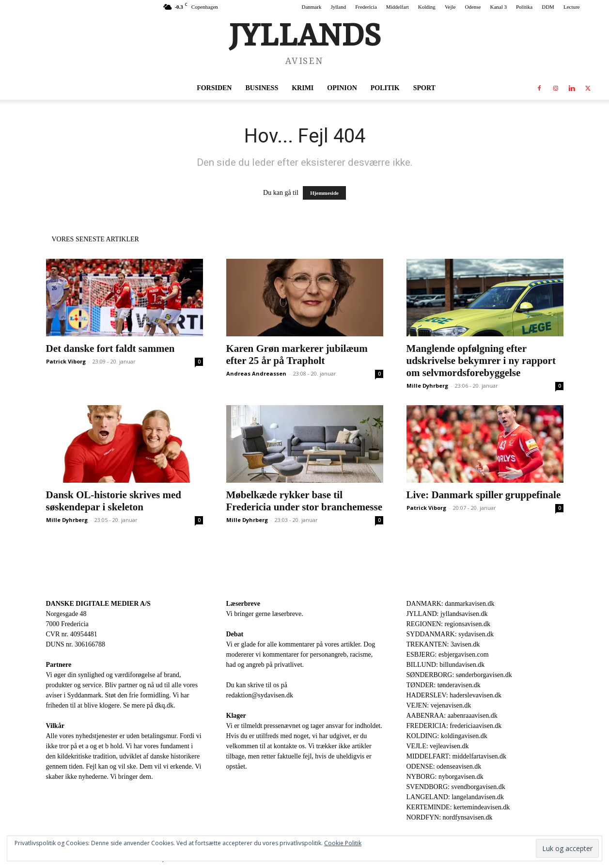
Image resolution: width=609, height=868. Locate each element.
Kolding (427, 7)
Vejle (450, 7)
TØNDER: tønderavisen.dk (444, 685)
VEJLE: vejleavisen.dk (438, 746)
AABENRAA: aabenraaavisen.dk (452, 716)
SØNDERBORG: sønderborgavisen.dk (459, 675)
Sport (424, 88)
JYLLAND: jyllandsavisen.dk (447, 614)
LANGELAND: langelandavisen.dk (455, 797)
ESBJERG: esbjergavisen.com (448, 655)
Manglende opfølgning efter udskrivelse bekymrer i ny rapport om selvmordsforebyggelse (481, 361)
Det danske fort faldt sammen (110, 348)
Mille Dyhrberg (427, 386)
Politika (524, 7)
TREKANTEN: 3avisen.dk (443, 644)
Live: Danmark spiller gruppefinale (484, 495)
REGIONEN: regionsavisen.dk (448, 624)
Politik (385, 88)
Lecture (572, 7)
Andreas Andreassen (256, 373)
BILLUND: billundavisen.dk (446, 665)
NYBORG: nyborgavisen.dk (445, 777)
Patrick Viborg (66, 361)
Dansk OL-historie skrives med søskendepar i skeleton (114, 501)
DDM (548, 7)
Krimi (303, 88)
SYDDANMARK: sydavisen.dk (450, 634)
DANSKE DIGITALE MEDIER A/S (98, 604)
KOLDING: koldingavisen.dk (447, 736)
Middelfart (398, 7)
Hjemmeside (324, 193)
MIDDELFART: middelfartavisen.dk (457, 756)
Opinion (342, 88)
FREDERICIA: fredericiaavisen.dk (454, 726)
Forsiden (214, 88)
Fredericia (366, 7)
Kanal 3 (498, 7)
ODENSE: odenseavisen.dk (444, 766)
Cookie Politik (343, 843)
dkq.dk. (165, 705)
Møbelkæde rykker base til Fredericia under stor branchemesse (304, 501)
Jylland (338, 7)
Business (262, 88)
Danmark (311, 7)
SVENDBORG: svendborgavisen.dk (456, 787)
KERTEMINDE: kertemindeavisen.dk (458, 807)
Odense (473, 7)
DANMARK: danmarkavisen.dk (451, 604)
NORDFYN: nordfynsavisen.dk (450, 817)
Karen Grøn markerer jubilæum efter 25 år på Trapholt (297, 355)
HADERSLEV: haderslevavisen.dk (454, 695)
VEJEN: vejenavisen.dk (439, 705)
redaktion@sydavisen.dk (260, 695)
